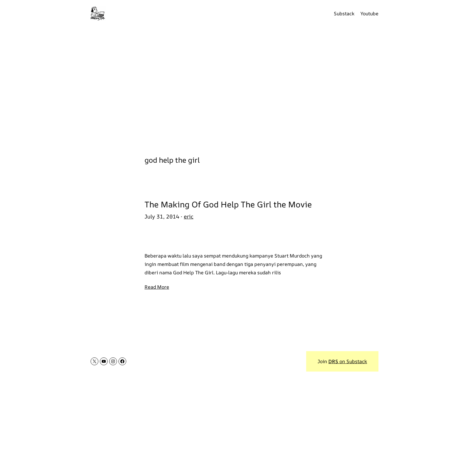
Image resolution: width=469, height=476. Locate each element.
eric (189, 216)
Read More (157, 287)
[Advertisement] (235, 87)
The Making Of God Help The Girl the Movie (228, 204)
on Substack (348, 361)
